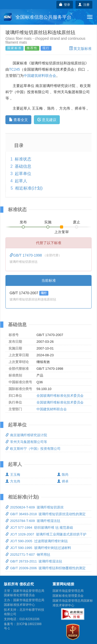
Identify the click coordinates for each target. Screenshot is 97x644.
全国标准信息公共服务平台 (38, 17)
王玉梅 (13, 475)
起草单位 (23, 174)
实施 (48, 222)
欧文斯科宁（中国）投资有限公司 (33, 449)
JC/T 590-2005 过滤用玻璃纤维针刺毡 (37, 541)
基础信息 (23, 166)
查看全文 (18, 120)
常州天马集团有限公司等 (26, 442)
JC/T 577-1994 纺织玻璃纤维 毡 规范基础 (39, 528)
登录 (65, 5)
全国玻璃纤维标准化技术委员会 (60, 396)
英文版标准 (80, 49)
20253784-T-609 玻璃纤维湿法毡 (33, 521)
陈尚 (63, 475)
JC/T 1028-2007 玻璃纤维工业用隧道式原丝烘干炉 (46, 534)
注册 (84, 5)
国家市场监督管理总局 (68, 591)
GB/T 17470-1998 (26, 255)
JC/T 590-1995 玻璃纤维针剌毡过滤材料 (38, 548)
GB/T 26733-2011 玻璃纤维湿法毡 (34, 561)
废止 (77, 222)
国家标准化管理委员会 (68, 596)
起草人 (21, 181)
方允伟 (13, 481)
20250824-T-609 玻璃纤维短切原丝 (35, 507)
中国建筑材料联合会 (40, 76)
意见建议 (47, 120)
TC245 (14, 69)
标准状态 (23, 159)
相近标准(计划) (29, 188)
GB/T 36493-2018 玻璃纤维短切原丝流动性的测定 (46, 514)
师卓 (63, 481)
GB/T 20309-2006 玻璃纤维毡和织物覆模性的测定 (46, 568)
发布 (23, 222)
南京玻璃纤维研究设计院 (26, 435)
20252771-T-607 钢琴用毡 (28, 555)
